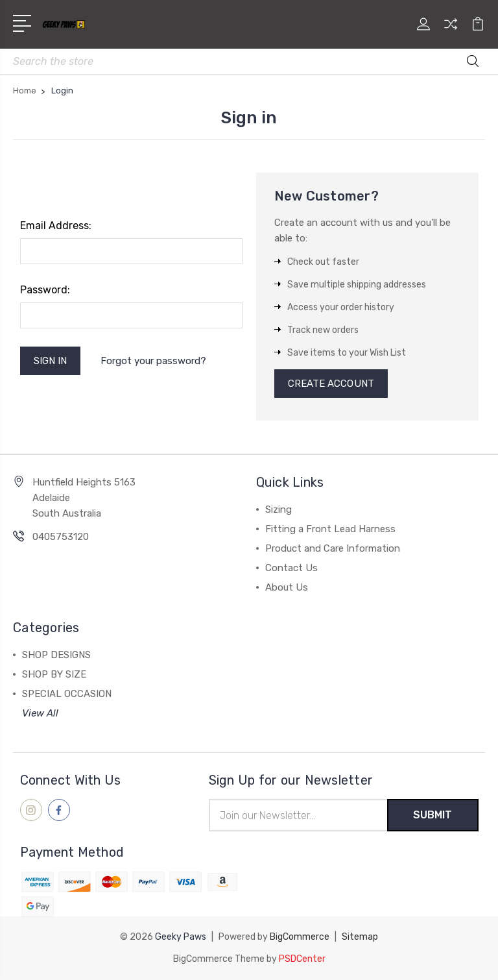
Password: (45, 290)
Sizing (279, 509)
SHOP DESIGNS (56, 655)
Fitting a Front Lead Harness (330, 529)
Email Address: (56, 226)
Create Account (331, 384)
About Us (287, 587)
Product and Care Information (333, 548)
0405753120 (61, 537)
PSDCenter (302, 959)
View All (40, 713)
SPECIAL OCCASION (67, 694)
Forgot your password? (153, 361)
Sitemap (360, 937)
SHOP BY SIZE (54, 674)
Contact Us (291, 568)
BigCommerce (300, 937)
